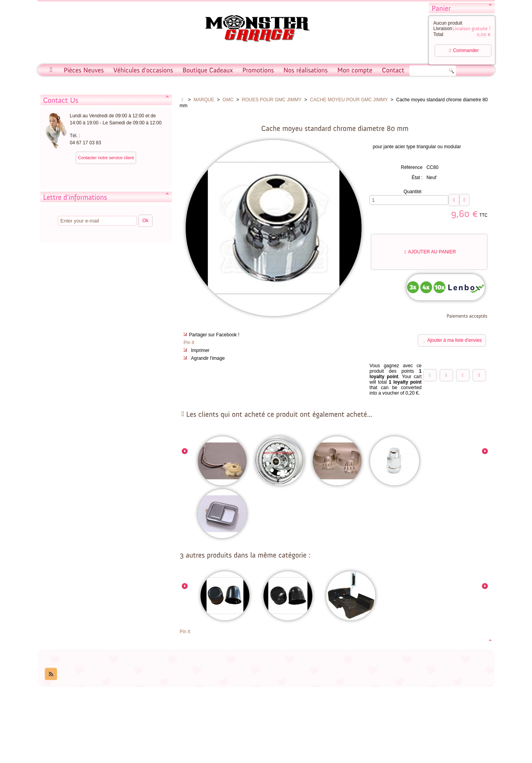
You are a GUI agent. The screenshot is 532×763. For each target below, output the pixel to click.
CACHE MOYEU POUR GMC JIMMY (349, 100)
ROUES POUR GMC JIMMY (272, 100)
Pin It (189, 343)
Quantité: (413, 192)
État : (417, 178)
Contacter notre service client (106, 158)
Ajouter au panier (430, 252)
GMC (228, 100)
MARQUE (204, 100)
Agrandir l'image (208, 358)
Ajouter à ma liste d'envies (453, 341)
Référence (412, 167)
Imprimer (200, 350)
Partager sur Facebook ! (214, 335)
